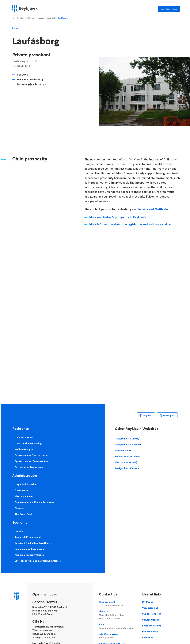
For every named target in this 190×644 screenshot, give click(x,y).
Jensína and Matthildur (153, 209)
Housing (19, 531)
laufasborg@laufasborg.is (32, 84)
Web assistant (118, 604)
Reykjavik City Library (127, 439)
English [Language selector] (147, 415)
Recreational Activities (128, 456)
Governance (21, 490)
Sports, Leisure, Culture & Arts (31, 461)
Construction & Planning (28, 443)
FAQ (118, 626)
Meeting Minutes (24, 496)
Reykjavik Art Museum (127, 468)
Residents (21, 18)
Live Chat (118, 615)
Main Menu (171, 9)
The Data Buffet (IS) (126, 462)
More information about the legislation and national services (130, 224)
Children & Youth (24, 437)
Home (14, 18)
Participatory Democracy (29, 467)
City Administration (26, 484)
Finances (20, 508)
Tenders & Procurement (28, 537)
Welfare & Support (25, 449)
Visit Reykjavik (123, 450)
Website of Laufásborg (30, 79)
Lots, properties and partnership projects (38, 561)
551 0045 (23, 75)
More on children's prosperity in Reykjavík (118, 217)
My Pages (169, 415)
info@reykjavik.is (118, 636)
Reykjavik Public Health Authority (33, 543)
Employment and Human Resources (34, 502)
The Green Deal (23, 514)
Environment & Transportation (31, 455)
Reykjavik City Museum (128, 445)
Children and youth (36, 18)
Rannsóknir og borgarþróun (30, 549)
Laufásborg (63, 18)
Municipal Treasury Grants (29, 555)
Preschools (51, 18)
